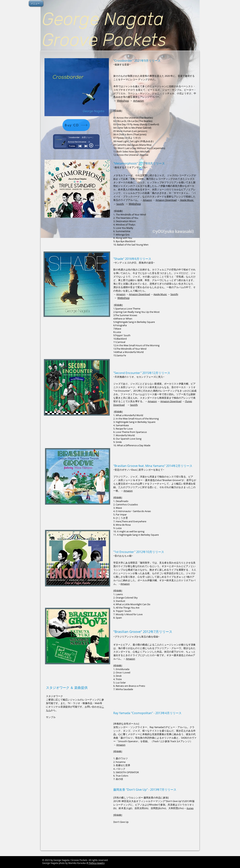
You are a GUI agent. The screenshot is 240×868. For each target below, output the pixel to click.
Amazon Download (166, 200)
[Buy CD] (76, 125)
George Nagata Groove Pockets (105, 29)
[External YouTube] (77, 746)
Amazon (139, 101)
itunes (190, 808)
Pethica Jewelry (96, 863)
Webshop (123, 101)
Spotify (120, 204)
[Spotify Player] (77, 230)
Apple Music (187, 200)
